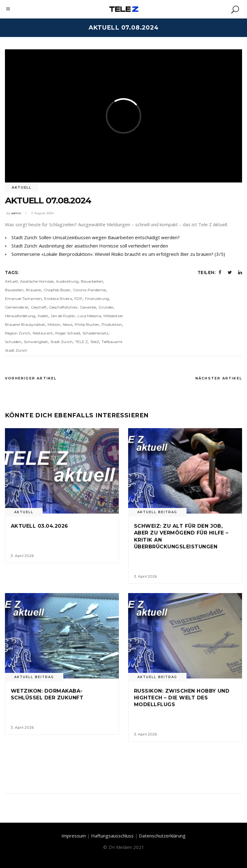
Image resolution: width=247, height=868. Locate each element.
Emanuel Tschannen (23, 299)
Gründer (106, 307)
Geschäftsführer (63, 307)
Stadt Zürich (61, 342)
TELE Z (81, 342)
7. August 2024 (42, 213)
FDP (78, 299)
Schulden (13, 342)
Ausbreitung (67, 281)
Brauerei (33, 290)
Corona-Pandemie (89, 290)
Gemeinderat (17, 307)
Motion (54, 324)
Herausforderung (20, 316)
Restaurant (43, 333)
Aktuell (22, 187)
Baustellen (14, 290)
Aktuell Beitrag (157, 512)
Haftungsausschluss (112, 836)
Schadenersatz (95, 333)
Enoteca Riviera (58, 299)
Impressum (74, 836)
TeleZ (95, 342)
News (67, 324)
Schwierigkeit (36, 342)
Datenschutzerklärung (162, 836)
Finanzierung (97, 299)
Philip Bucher (87, 324)
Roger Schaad (68, 333)
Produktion (112, 324)
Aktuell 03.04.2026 (40, 526)
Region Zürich (18, 333)
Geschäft (39, 307)
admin (16, 213)
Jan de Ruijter (63, 316)
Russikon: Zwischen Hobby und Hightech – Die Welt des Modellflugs (182, 698)
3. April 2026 (22, 556)
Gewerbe (88, 307)
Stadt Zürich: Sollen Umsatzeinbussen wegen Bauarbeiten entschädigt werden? (96, 237)
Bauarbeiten (92, 281)
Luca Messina (89, 316)
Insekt (43, 316)
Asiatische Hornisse (37, 281)
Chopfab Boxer (57, 290)
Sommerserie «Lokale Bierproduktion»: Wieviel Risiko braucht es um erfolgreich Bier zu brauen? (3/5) (118, 254)
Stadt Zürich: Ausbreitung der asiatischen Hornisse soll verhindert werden (90, 246)
